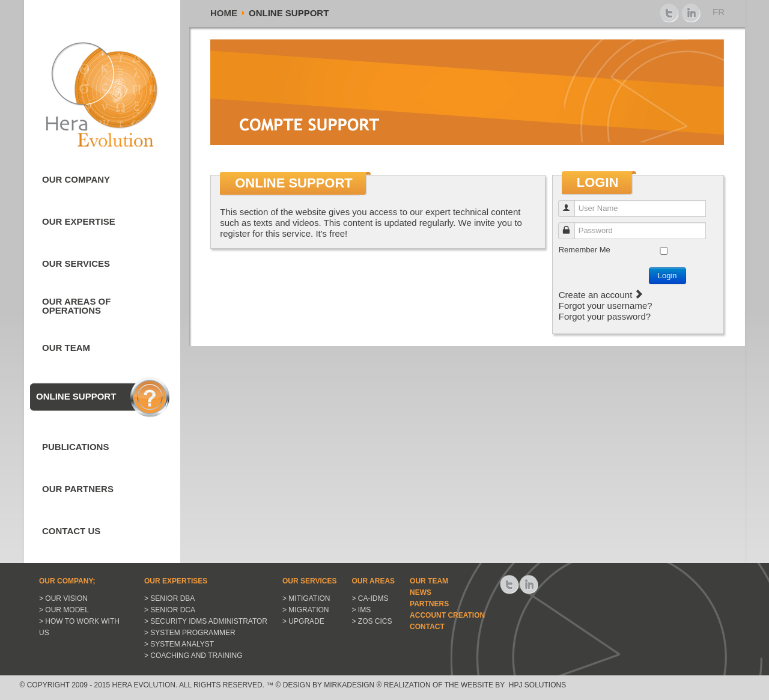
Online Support (76, 396)
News (421, 592)
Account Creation (447, 615)
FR (719, 12)
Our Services (76, 263)
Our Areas (374, 581)
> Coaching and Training (193, 656)
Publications (75, 447)
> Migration (305, 610)
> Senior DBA (169, 598)
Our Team (66, 348)
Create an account (601, 295)
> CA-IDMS (370, 598)
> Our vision (63, 598)
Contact (427, 627)
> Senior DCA (170, 610)
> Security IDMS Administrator (206, 621)
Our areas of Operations (76, 306)
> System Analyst (179, 644)
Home (224, 13)
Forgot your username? (606, 306)
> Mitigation (306, 598)
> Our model (64, 610)
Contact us (71, 531)
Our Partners (78, 489)
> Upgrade (303, 621)
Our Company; (67, 581)
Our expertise (79, 221)
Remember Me (585, 250)
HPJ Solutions (536, 685)
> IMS (362, 610)
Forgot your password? (605, 316)
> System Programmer (190, 633)
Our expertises (176, 581)
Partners (429, 604)
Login (667, 275)
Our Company (76, 179)
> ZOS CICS (372, 621)
